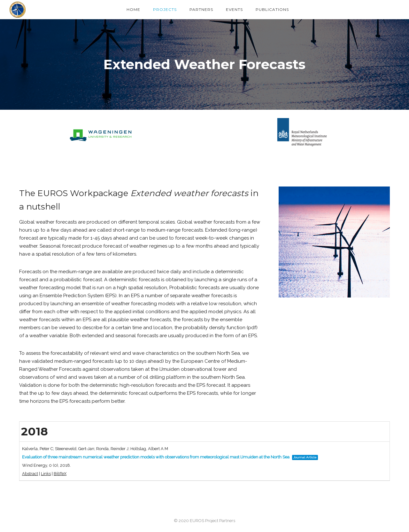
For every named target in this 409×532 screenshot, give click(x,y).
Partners (201, 9)
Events (234, 9)
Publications (272, 9)
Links (46, 474)
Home (133, 9)
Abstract (30, 474)
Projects (165, 9)
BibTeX (60, 474)
